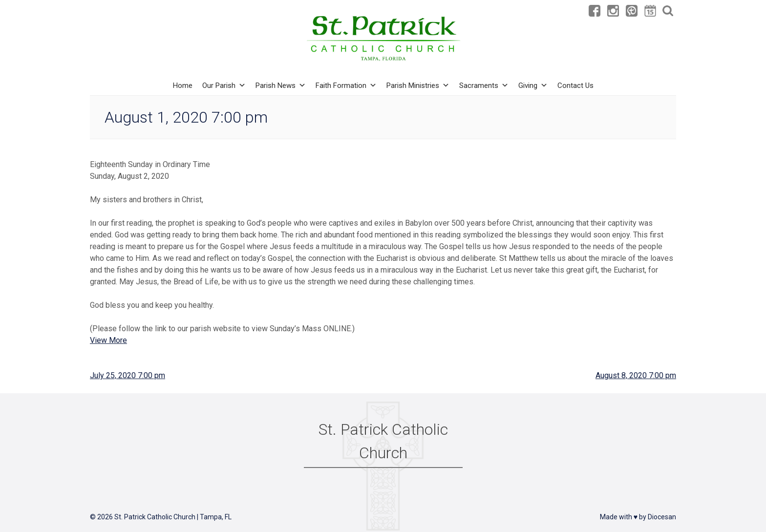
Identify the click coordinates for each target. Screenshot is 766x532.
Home (183, 85)
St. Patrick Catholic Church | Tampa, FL (173, 517)
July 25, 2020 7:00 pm (128, 375)
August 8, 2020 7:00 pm (636, 375)
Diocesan (662, 517)
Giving (533, 85)
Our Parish (224, 85)
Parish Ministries (418, 85)
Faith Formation (346, 85)
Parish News (281, 85)
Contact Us (575, 85)
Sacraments (484, 85)
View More (108, 340)
